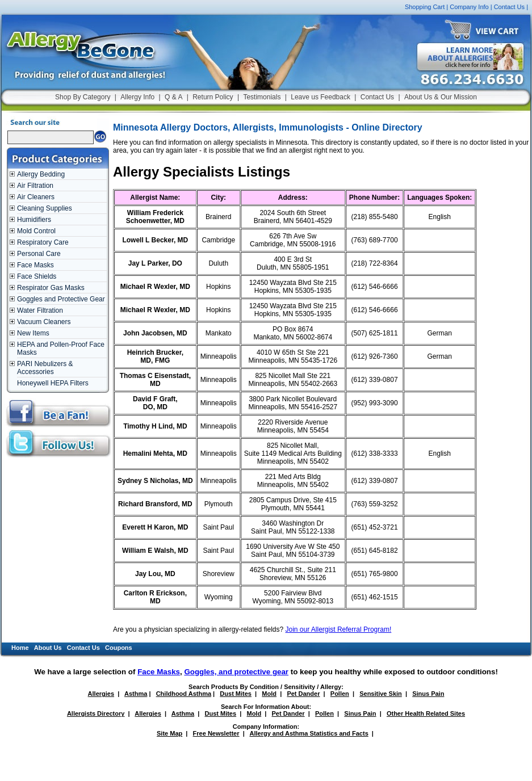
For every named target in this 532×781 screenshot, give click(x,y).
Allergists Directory (96, 713)
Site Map (169, 733)
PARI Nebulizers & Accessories (45, 368)
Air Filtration (35, 186)
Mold (269, 694)
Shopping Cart (425, 7)
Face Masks (35, 265)
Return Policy (213, 97)
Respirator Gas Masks (51, 288)
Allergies (101, 694)
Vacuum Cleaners (44, 322)
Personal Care (39, 254)
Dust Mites (236, 694)
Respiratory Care (43, 242)
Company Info (469, 7)
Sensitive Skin (381, 694)
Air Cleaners (36, 197)
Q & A (173, 97)
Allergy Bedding (41, 174)
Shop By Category (83, 97)
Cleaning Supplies (45, 208)
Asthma (136, 694)
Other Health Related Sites (426, 713)
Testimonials (262, 97)
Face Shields (37, 276)
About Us (48, 648)
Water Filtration (40, 310)
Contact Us (509, 7)
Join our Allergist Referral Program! (339, 629)
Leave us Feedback (321, 97)
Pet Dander (303, 694)
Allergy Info (137, 97)
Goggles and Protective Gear (61, 299)
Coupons (119, 648)
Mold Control (36, 231)
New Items (33, 333)
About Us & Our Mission (441, 97)
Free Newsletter (216, 733)
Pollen (340, 694)
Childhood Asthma (184, 694)
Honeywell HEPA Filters (53, 383)
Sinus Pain (428, 694)
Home (20, 648)
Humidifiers (34, 220)
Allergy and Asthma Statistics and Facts (309, 733)
